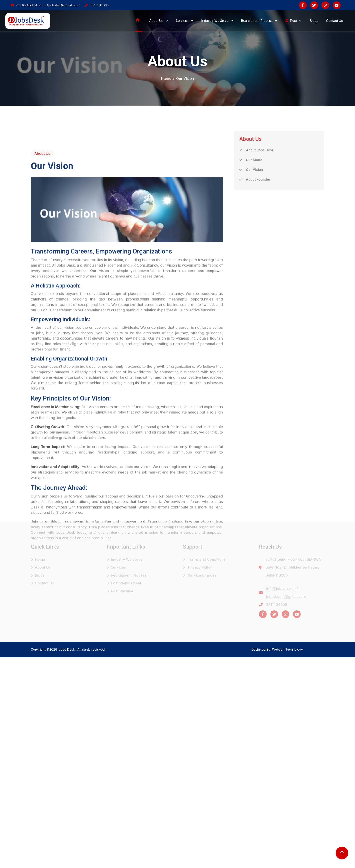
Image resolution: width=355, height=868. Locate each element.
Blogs (314, 21)
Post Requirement (124, 583)
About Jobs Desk (260, 170)
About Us (41, 567)
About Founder (258, 199)
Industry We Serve (125, 559)
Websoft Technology (288, 649)
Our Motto (254, 179)
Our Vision (254, 189)
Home (166, 78)
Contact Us (334, 21)
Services (116, 567)
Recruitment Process (127, 575)
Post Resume (120, 591)
